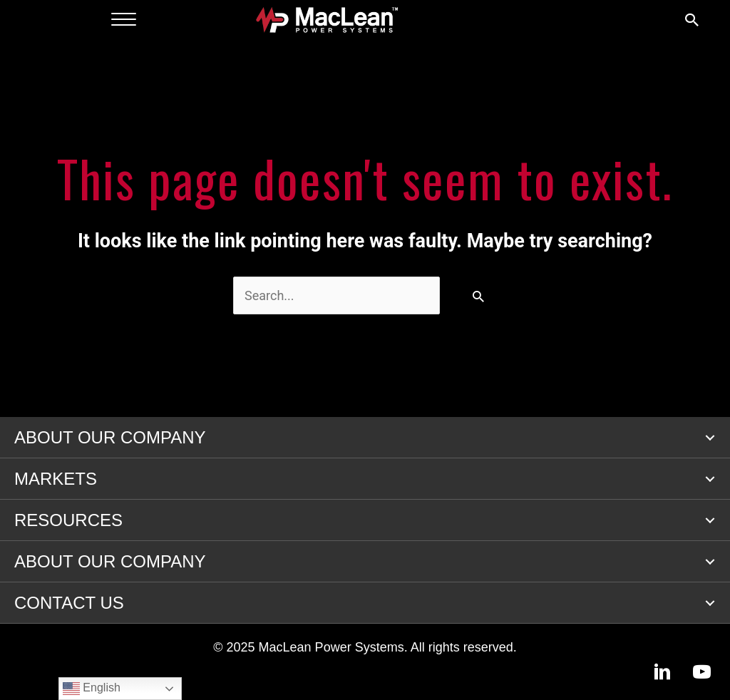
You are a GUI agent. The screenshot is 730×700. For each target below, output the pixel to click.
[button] (710, 438)
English (92, 689)
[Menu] (124, 20)
